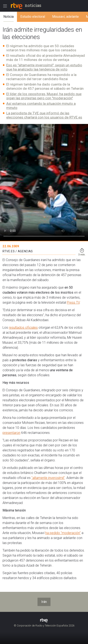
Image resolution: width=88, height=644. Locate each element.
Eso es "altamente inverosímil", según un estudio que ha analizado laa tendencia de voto (44, 67)
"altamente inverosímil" (48, 478)
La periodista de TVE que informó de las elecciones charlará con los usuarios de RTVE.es (44, 115)
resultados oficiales (23, 328)
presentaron (11, 433)
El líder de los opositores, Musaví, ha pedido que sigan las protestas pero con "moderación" (44, 96)
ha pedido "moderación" (63, 533)
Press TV (73, 302)
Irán (44, 602)
